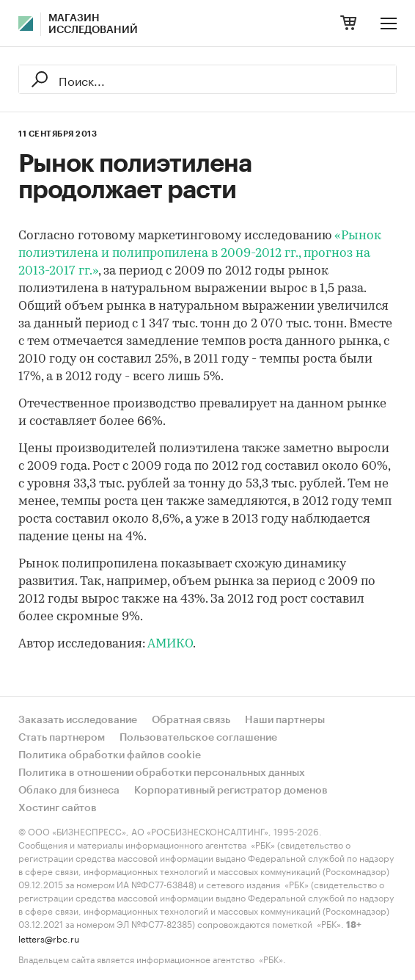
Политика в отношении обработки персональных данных (162, 773)
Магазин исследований (93, 24)
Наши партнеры (285, 720)
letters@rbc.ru (49, 938)
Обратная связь (191, 720)
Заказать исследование (78, 720)
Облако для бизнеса (69, 791)
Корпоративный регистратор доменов (231, 791)
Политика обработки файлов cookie (110, 755)
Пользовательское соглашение (198, 738)
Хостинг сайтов (58, 808)
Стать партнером (62, 738)
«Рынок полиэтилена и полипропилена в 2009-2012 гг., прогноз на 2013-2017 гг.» (200, 254)
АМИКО (170, 644)
